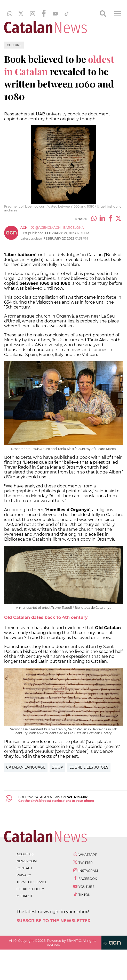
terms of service (32, 882)
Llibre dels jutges (89, 767)
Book (57, 767)
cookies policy (30, 889)
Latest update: (32, 238)
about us (25, 854)
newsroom (27, 861)
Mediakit (25, 896)
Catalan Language (26, 767)
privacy (24, 875)
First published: (33, 233)
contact (24, 868)
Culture (14, 45)
